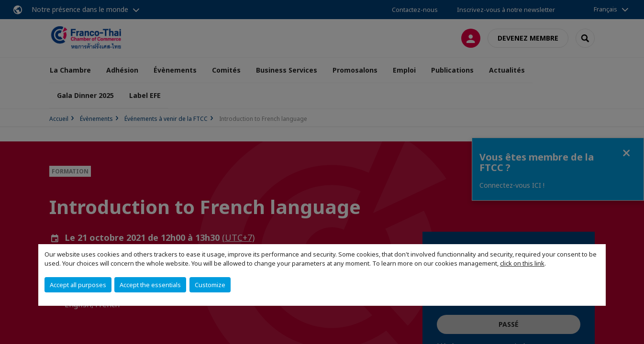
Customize (210, 285)
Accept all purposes (78, 285)
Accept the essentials (150, 285)
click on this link (522, 263)
